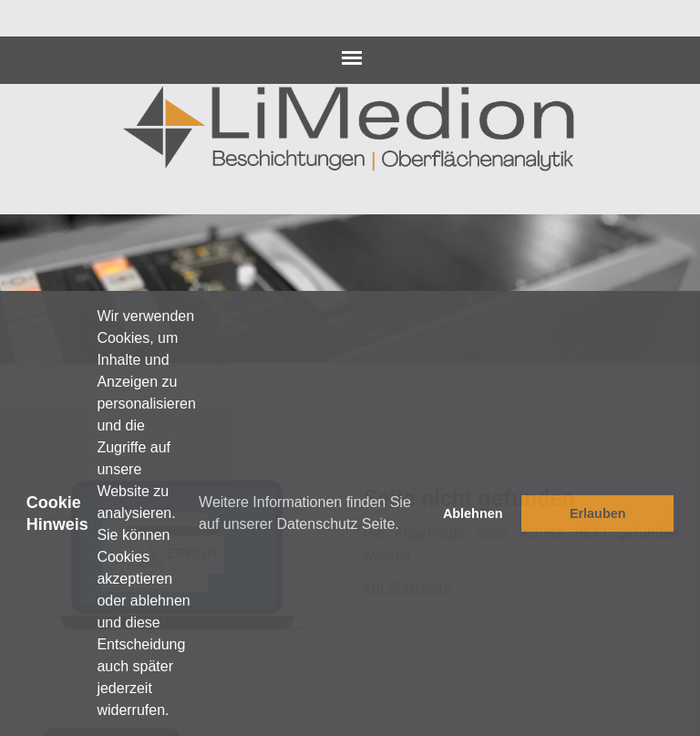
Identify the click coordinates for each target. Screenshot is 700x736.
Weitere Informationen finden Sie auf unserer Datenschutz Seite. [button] (305, 513)
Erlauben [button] (598, 513)
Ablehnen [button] (473, 513)
